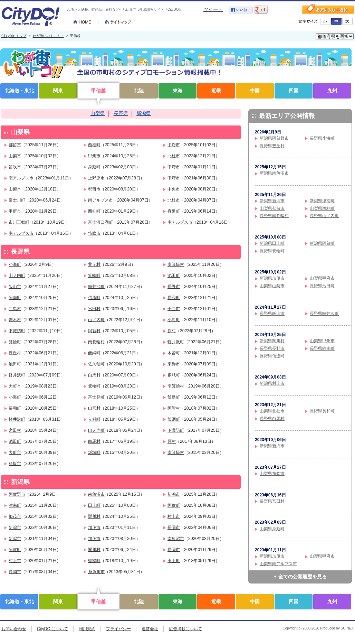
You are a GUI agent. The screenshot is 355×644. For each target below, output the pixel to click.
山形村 (94, 408)
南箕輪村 (176, 264)
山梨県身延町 (272, 529)
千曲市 (174, 309)
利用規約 (87, 629)
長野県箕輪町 (272, 251)
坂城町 (174, 375)
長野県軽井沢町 (324, 314)
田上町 (94, 505)
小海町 (15, 264)
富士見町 (96, 397)
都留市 (15, 145)
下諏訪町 (17, 331)
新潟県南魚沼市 (274, 173)
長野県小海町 (322, 138)
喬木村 (15, 320)
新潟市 (174, 494)
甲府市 (174, 145)
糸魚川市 (96, 572)
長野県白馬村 (272, 419)
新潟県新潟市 (272, 201)
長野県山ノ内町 (324, 216)
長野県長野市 (272, 348)
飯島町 (174, 397)
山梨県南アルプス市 (278, 564)
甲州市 (94, 156)
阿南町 (15, 298)
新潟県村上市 (272, 383)
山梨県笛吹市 (272, 474)
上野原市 (96, 178)
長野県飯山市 (272, 314)
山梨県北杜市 (272, 411)
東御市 (174, 364)
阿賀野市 (17, 494)
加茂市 (15, 516)
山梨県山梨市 (272, 286)
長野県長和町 (322, 411)
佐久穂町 (96, 364)
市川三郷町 (19, 222)
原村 (172, 331)
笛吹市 (15, 167)
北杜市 (174, 156)
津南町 (15, 505)
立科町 (94, 419)
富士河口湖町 (100, 222)
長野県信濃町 (272, 356)
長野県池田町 (322, 286)
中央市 (174, 189)
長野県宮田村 (272, 501)
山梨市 (15, 156)
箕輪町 (94, 276)
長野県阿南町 (322, 348)
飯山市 (15, 287)
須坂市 (15, 464)
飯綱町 (94, 353)
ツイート (213, 9)
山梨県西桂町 (322, 208)
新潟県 (144, 113)
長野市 (174, 287)
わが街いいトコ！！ (48, 36)
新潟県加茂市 (272, 278)
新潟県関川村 (272, 341)
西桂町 (94, 145)
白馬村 (15, 309)
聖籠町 (94, 561)
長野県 (121, 113)
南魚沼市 (96, 494)
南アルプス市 (21, 178)
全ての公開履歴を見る (303, 577)
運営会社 (150, 629)
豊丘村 (94, 264)
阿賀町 (174, 505)
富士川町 (17, 200)
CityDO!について (52, 629)
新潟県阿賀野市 (274, 138)
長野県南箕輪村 (274, 216)
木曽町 (174, 353)
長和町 (174, 298)
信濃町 (94, 298)
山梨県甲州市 (322, 341)
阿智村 (94, 331)
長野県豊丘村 (272, 146)
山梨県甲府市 (322, 278)
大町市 (15, 386)
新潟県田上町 (272, 243)
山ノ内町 (17, 276)
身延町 (94, 167)
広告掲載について (185, 629)
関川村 (94, 516)
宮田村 (94, 309)
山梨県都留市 (272, 208)
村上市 (174, 516)
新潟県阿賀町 (322, 243)
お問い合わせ (14, 629)
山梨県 (98, 113)
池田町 (174, 276)
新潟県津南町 (322, 201)
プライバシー (118, 629)
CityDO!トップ (14, 36)
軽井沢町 (96, 287)
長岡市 (174, 528)
